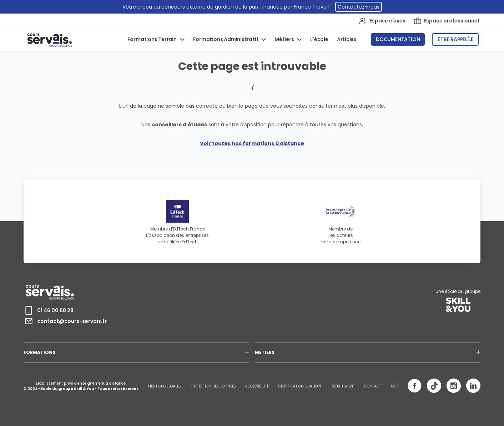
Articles (347, 39)
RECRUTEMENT (343, 386)
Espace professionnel (446, 21)
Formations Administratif (226, 39)
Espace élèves (382, 21)
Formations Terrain (153, 39)
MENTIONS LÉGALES (164, 386)
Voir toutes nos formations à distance (252, 143)
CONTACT (373, 386)
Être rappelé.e (455, 39)
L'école (319, 39)
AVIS (394, 386)
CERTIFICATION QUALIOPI (300, 386)
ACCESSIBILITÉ (257, 386)
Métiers (285, 39)
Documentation (398, 39)
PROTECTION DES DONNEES (213, 386)
